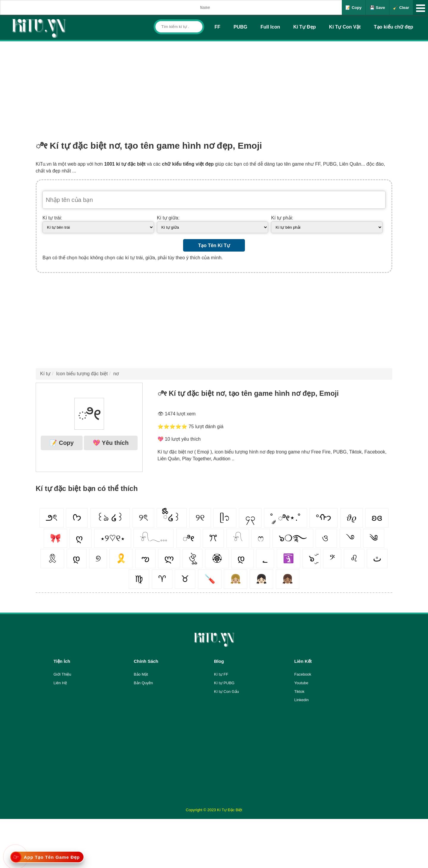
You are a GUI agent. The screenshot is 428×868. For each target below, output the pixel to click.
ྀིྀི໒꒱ (172, 518)
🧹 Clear (401, 8)
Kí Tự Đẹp (305, 27)
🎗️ (121, 558)
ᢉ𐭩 (77, 518)
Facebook (303, 674)
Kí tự (45, 374)
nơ (116, 374)
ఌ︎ (145, 558)
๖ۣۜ (312, 558)
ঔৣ (192, 558)
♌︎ (354, 558)
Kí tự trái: (52, 218)
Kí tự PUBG (224, 683)
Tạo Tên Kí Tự (214, 245)
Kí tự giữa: (168, 218)
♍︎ (139, 579)
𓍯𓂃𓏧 (154, 538)
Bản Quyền (143, 683)
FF (218, 27)
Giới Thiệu (62, 674)
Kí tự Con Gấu (226, 692)
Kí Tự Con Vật (345, 27)
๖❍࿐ (293, 538)
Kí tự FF (221, 674)
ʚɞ (377, 518)
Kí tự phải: (282, 218)
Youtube (301, 683)
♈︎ (162, 579)
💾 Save (377, 8)
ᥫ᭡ (225, 518)
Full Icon (270, 27)
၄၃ (250, 518)
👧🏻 (261, 579)
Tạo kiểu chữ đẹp (394, 27)
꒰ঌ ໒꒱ (110, 518)
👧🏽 (288, 579)
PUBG (240, 27)
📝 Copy (353, 8)
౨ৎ (52, 518)
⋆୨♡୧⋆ (113, 538)
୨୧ (200, 518)
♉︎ (185, 579)
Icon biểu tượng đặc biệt (82, 374)
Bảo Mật (141, 674)
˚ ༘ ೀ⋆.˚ (285, 518)
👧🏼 (236, 579)
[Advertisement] (214, 86)
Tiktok (299, 692)
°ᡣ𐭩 (324, 518)
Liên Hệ (60, 683)
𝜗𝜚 (352, 518)
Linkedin (301, 700)
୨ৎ (143, 518)
